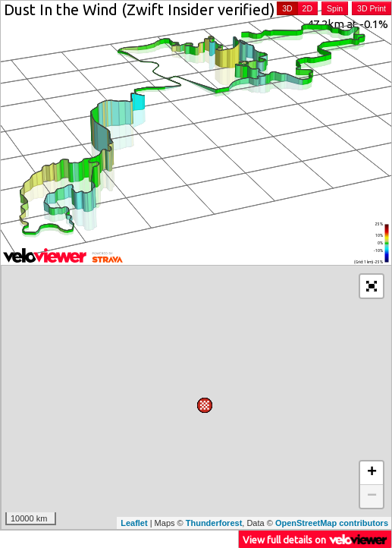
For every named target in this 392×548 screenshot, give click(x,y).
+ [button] (372, 473)
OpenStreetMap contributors (332, 523)
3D (287, 8)
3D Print (372, 8)
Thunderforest (214, 523)
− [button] (372, 496)
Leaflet (134, 523)
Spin (335, 8)
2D (307, 8)
